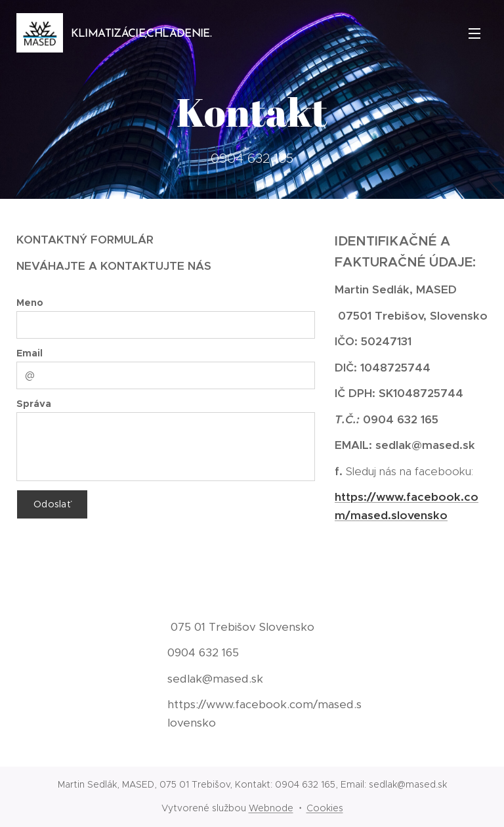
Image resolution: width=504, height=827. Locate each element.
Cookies (325, 808)
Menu (474, 33)
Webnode (271, 808)
